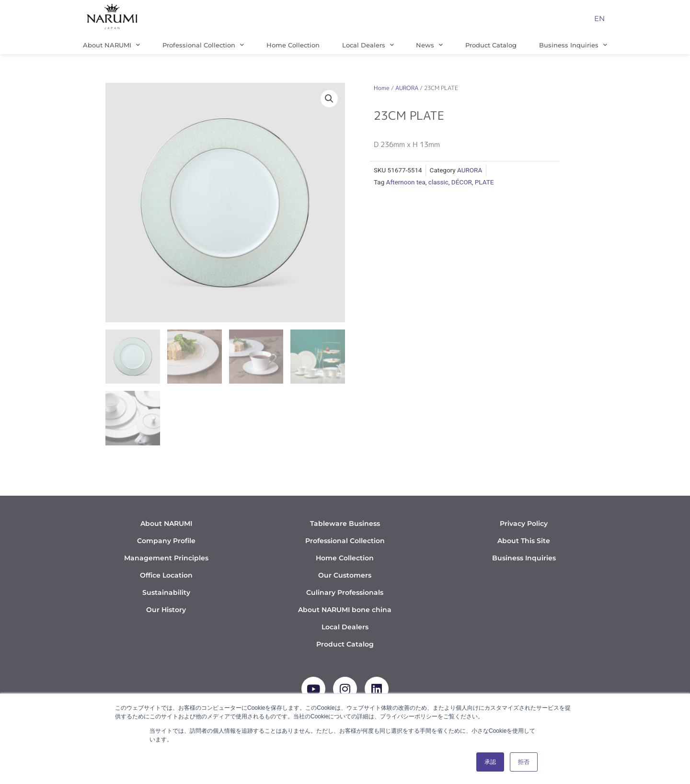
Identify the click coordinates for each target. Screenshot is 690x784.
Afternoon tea (406, 182)
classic (438, 182)
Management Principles (166, 558)
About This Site (524, 541)
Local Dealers (368, 45)
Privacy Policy (524, 523)
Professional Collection (203, 45)
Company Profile (166, 541)
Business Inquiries (573, 45)
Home (382, 88)
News (429, 45)
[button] (329, 99)
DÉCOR (462, 182)
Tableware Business (345, 523)
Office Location (166, 575)
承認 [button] (490, 762)
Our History (166, 610)
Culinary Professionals (345, 592)
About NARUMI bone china (345, 610)
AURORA (407, 88)
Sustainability (166, 592)
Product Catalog (491, 45)
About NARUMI (111, 45)
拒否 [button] (524, 762)
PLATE (484, 182)
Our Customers (345, 575)
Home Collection (293, 45)
